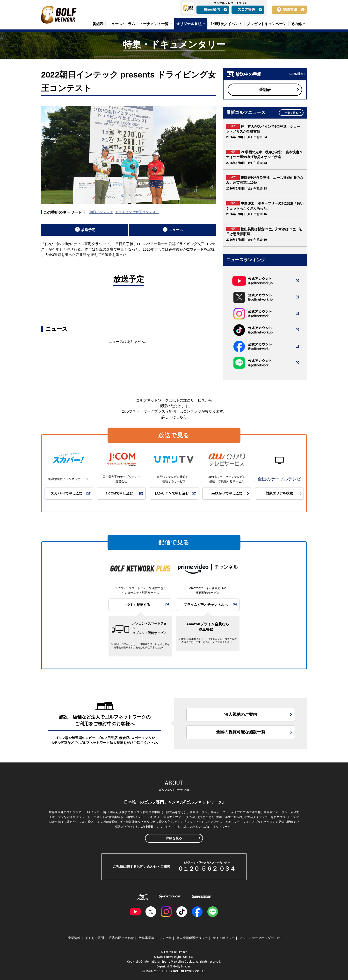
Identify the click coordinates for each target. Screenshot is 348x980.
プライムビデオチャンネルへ (206, 605)
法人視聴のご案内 (241, 715)
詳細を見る (174, 838)
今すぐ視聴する (138, 605)
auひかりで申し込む (227, 493)
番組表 (265, 90)
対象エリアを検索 (279, 493)
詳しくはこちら (174, 417)
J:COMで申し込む (119, 493)
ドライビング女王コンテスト (137, 212)
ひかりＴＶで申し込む (172, 493)
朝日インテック (101, 212)
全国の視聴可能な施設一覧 (241, 732)
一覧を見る (291, 113)
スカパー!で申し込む (67, 493)
